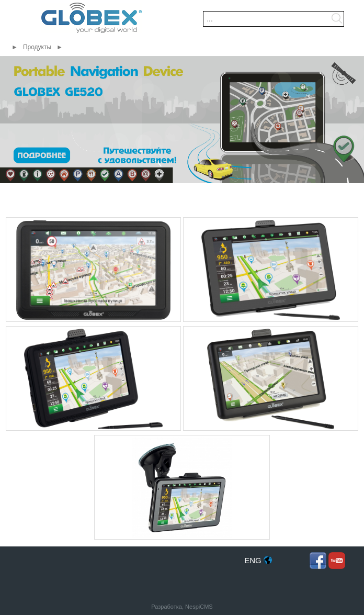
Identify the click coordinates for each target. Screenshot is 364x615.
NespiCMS (199, 607)
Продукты (37, 47)
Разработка (167, 607)
